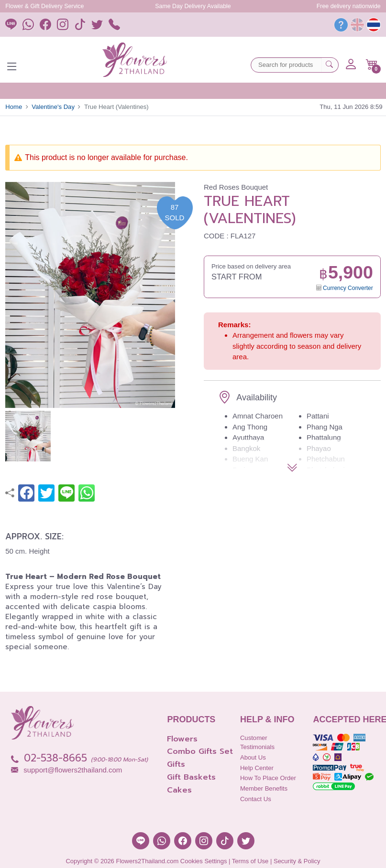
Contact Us (256, 799)
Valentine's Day (53, 107)
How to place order (268, 778)
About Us (253, 757)
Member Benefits (264, 788)
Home (14, 107)
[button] (372, 64)
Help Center (257, 768)
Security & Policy (297, 861)
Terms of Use (250, 861)
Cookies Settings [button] (204, 861)
